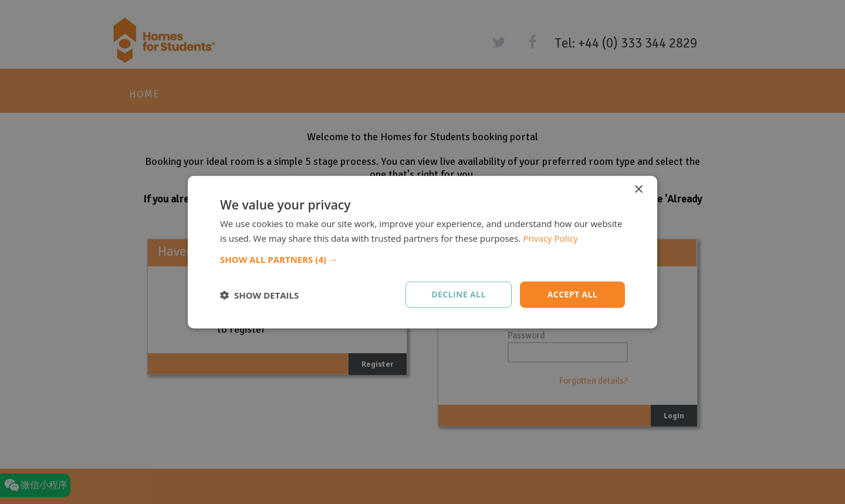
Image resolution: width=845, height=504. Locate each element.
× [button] (638, 189)
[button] (422, 259)
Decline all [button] (458, 294)
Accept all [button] (572, 294)
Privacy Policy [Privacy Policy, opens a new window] (550, 238)
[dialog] (422, 252)
